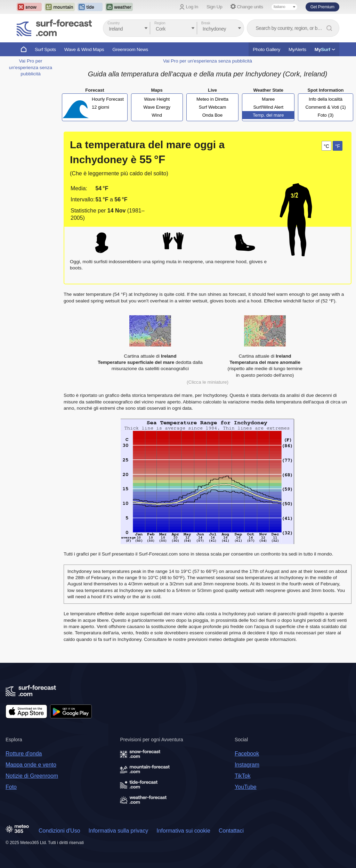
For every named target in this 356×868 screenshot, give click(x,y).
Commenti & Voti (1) (325, 107)
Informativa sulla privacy (119, 831)
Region (160, 23)
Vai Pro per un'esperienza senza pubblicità (31, 67)
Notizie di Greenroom (32, 776)
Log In (192, 7)
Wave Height (157, 99)
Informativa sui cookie (183, 831)
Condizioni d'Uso (59, 831)
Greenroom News (130, 49)
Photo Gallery (266, 49)
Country (114, 23)
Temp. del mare (268, 115)
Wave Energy (157, 107)
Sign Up (215, 7)
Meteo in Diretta (212, 99)
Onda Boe (213, 115)
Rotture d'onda (24, 754)
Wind (157, 115)
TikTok (243, 776)
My (325, 49)
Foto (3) (326, 115)
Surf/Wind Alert (268, 107)
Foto (11, 787)
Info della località (326, 99)
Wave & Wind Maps (84, 49)
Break (206, 23)
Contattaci (231, 831)
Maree (268, 99)
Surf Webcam (213, 107)
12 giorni (100, 107)
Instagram (247, 765)
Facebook (247, 754)
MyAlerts (297, 49)
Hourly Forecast (108, 99)
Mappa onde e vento (31, 765)
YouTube (246, 787)
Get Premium (322, 7)
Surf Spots (45, 49)
